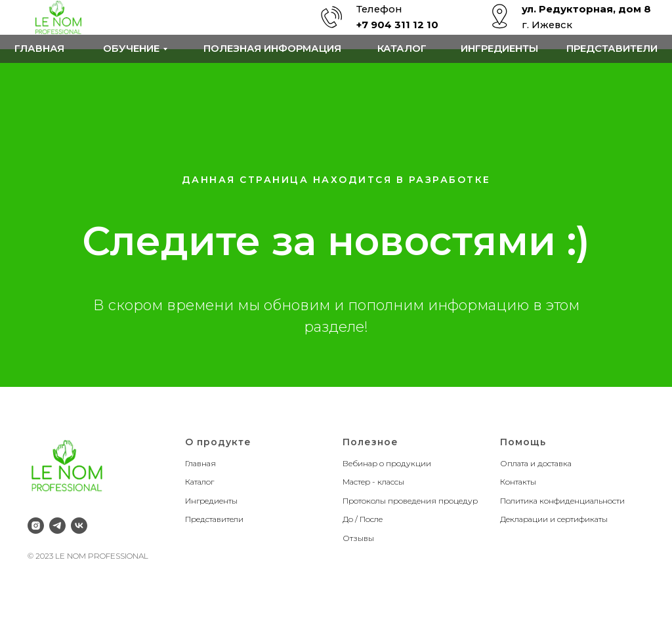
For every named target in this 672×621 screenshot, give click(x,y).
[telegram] (57, 526)
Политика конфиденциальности (562, 501)
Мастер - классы (373, 482)
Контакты (518, 482)
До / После (363, 519)
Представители (612, 49)
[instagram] (36, 526)
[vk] (79, 526)
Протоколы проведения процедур (410, 501)
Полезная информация (272, 49)
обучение (131, 49)
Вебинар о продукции (387, 463)
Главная (39, 49)
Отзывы (358, 538)
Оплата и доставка (536, 463)
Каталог (402, 49)
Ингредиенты (499, 49)
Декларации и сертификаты (554, 519)
